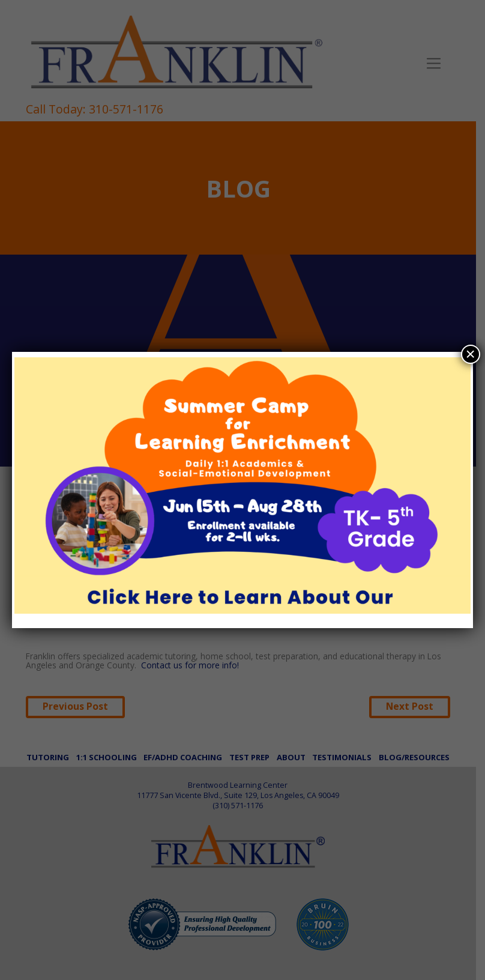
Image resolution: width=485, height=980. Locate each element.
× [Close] (471, 354)
